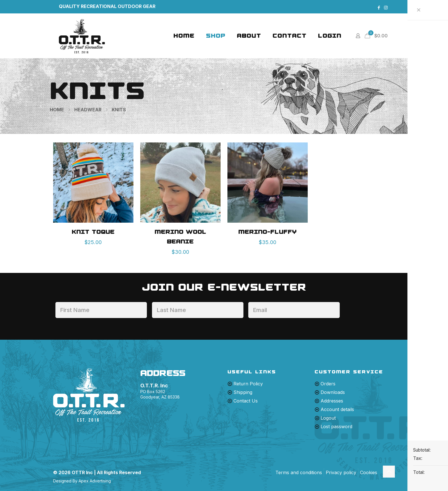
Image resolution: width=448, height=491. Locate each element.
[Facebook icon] (379, 8)
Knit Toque (93, 232)
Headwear (88, 110)
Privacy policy (341, 472)
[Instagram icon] (386, 8)
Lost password (336, 426)
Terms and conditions (299, 472)
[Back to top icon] (389, 472)
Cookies (369, 472)
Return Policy (248, 384)
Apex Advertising (95, 481)
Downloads (333, 392)
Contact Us (246, 401)
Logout (328, 418)
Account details (337, 409)
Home (57, 110)
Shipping (243, 392)
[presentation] (388, 313)
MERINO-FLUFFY (267, 232)
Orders (328, 384)
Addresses (332, 401)
